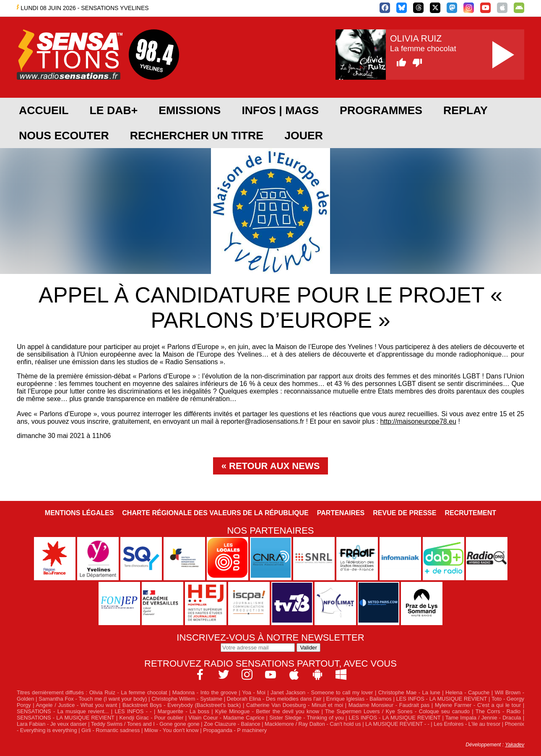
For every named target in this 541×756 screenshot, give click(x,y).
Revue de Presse (404, 513)
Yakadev (515, 745)
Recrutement (470, 513)
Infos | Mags (280, 110)
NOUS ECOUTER (64, 136)
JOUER (304, 136)
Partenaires (341, 513)
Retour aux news (274, 466)
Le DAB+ (113, 110)
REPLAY (466, 110)
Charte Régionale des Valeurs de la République (215, 513)
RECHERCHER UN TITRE (197, 136)
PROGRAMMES (381, 110)
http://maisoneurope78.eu (418, 421)
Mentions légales (79, 513)
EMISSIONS (190, 110)
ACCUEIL (44, 110)
